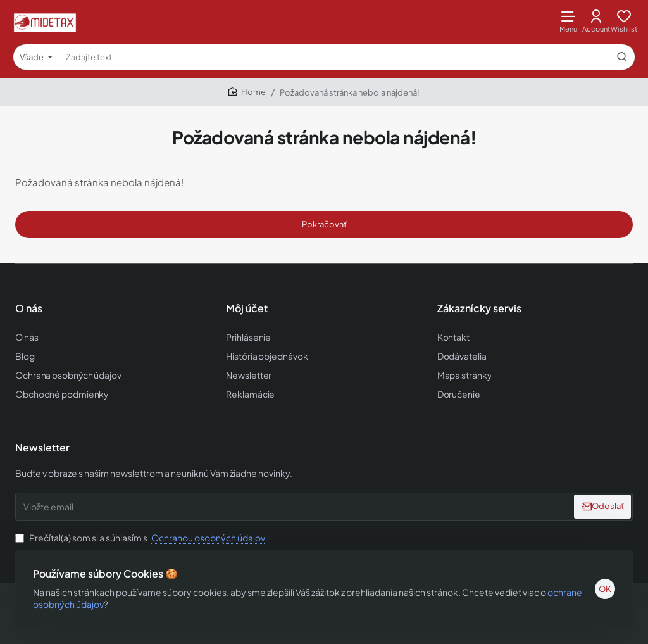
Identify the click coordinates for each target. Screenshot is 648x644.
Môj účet (247, 309)
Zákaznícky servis (479, 309)
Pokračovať (324, 224)
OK (602, 586)
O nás (29, 309)
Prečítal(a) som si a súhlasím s (141, 535)
